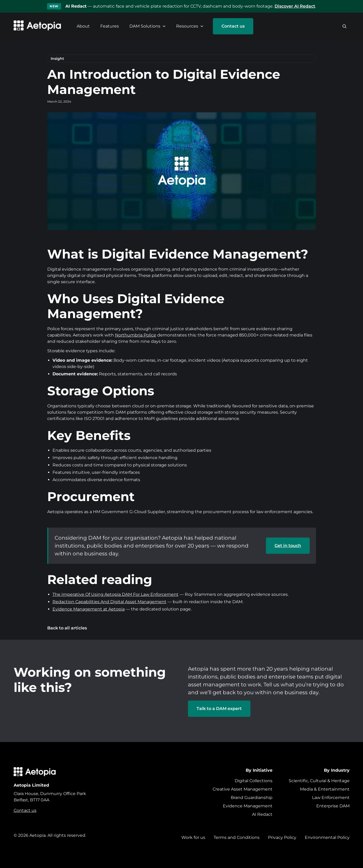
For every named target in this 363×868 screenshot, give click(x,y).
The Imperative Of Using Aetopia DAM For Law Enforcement (115, 594)
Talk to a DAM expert (219, 709)
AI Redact (262, 814)
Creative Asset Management (243, 789)
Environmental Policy (327, 837)
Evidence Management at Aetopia (89, 609)
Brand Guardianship (252, 798)
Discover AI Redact (295, 6)
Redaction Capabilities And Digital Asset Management (109, 602)
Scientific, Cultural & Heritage (319, 781)
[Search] (344, 26)
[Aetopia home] (37, 26)
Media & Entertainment (325, 789)
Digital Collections (254, 781)
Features (110, 26)
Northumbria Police (136, 335)
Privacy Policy (282, 837)
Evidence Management (248, 806)
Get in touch (288, 546)
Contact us (233, 26)
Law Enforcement (331, 798)
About (83, 26)
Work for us (193, 837)
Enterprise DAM (333, 806)
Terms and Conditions (237, 837)
